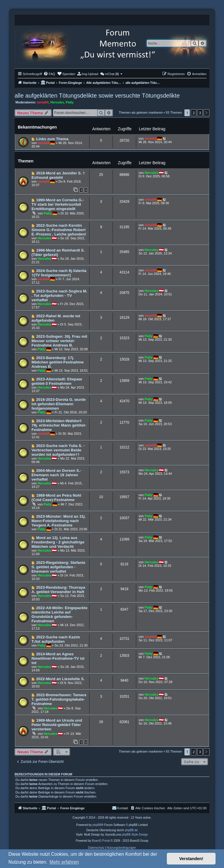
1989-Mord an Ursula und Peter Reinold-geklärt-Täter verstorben (57, 725)
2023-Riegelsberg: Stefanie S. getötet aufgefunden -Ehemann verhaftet (58, 567)
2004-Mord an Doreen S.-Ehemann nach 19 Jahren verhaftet (56, 475)
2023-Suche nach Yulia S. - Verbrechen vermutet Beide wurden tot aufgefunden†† (58, 450)
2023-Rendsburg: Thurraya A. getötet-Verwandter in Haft (58, 590)
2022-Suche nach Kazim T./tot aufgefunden (56, 639)
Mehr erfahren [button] (64, 862)
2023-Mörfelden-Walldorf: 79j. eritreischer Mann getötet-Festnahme (59, 425)
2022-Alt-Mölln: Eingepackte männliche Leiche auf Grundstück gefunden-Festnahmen (60, 614)
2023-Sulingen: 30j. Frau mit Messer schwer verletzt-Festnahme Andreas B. (59, 341)
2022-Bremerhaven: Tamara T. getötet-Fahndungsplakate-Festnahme (59, 699)
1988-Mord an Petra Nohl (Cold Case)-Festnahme (56, 498)
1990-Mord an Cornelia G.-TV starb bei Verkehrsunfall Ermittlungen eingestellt (58, 204)
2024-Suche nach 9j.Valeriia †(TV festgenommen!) (59, 273)
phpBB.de (131, 830)
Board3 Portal (101, 841)
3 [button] (200, 113)
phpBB (97, 825)
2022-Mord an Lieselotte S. (60, 679)
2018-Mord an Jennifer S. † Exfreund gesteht (58, 175)
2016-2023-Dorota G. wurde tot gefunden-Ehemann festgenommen (59, 404)
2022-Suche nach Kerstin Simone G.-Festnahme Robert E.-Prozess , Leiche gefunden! (59, 230)
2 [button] (194, 113)
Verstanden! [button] (191, 859)
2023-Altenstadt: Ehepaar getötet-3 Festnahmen (57, 381)
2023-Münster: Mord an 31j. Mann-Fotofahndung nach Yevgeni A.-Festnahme (59, 521)
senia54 (43, 102)
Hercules (57, 102)
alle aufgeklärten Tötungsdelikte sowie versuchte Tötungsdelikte (97, 96)
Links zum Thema (52, 139)
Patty (70, 102)
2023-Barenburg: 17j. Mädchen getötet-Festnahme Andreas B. (58, 362)
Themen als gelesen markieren (141, 112)
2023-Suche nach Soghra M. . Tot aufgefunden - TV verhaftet (59, 296)
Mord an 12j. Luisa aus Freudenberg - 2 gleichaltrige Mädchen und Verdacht (58, 542)
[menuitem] (49, 74)
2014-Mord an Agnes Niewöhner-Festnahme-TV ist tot (58, 658)
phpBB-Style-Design (135, 835)
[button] (206, 113)
